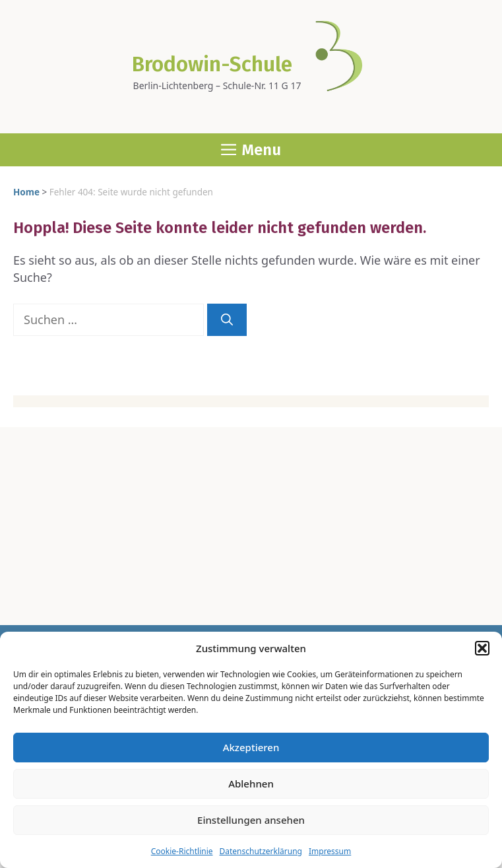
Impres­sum (330, 851)
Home (26, 192)
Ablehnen (251, 784)
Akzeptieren (251, 747)
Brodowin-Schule (212, 64)
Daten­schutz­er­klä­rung (261, 851)
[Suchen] (227, 320)
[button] (482, 648)
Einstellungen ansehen (251, 820)
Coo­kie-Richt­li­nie (182, 851)
